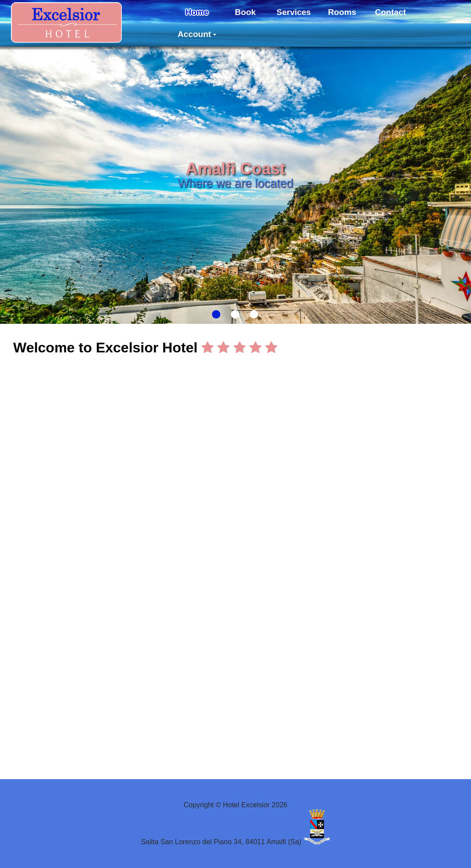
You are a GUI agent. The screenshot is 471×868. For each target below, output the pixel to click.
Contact (390, 12)
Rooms (342, 12)
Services (294, 12)
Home (197, 12)
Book (245, 12)
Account (197, 34)
